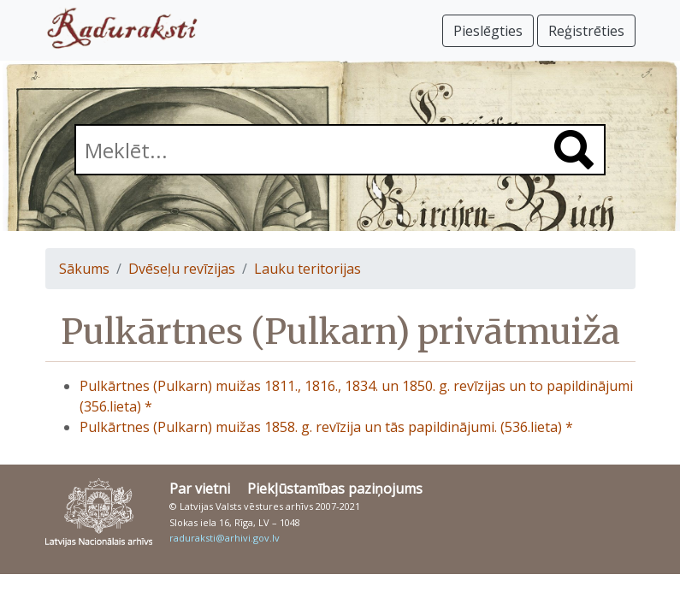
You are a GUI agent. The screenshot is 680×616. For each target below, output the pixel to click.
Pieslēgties (488, 31)
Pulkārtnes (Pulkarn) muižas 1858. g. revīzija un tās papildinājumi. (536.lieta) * (326, 427)
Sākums (84, 269)
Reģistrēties (586, 31)
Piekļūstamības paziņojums (335, 489)
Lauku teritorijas (307, 269)
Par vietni (200, 489)
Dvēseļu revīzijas (182, 269)
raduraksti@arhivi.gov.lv (225, 538)
